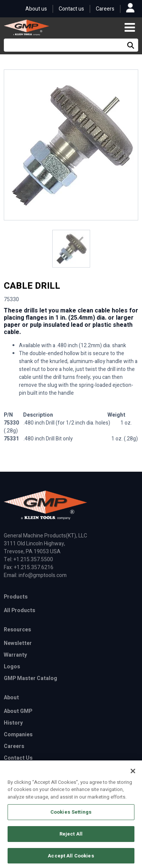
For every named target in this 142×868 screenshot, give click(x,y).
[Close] (133, 773)
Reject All (71, 836)
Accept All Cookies (71, 858)
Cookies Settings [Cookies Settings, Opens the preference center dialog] (71, 815)
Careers (105, 9)
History (13, 723)
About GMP (18, 711)
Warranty (15, 655)
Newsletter (18, 643)
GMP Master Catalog (30, 678)
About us (36, 9)
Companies (18, 735)
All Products (20, 610)
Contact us (71, 9)
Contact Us (18, 758)
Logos (12, 667)
